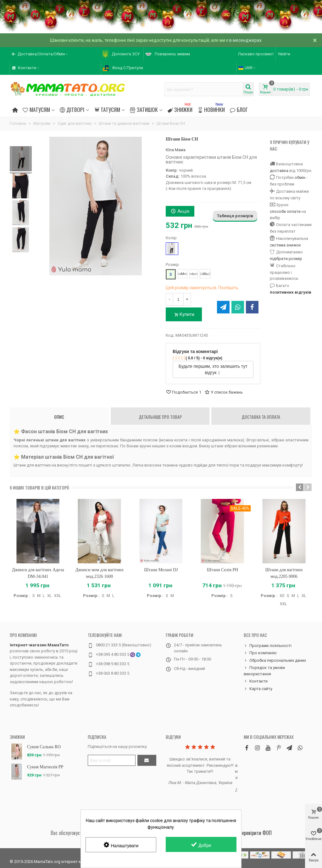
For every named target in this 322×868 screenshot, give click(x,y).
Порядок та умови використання (264, 670)
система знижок (285, 245)
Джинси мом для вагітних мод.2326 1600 (99, 573)
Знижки (180, 109)
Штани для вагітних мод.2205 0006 (284, 573)
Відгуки (173, 737)
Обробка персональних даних (275, 661)
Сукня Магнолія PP (45, 767)
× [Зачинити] (315, 40)
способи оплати (285, 211)
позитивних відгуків (291, 292)
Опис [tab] (59, 417)
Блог (239, 109)
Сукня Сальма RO (44, 747)
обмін (300, 177)
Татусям (107, 109)
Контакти (256, 681)
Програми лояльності (268, 646)
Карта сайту (258, 689)
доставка (279, 171)
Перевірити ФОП (255, 833)
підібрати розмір (286, 259)
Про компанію (23, 635)
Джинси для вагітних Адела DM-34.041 (38, 573)
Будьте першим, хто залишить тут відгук (213, 369)
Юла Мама (176, 150)
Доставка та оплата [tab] (261, 417)
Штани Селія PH (223, 570)
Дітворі (72, 109)
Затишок (144, 109)
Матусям (36, 109)
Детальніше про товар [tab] (160, 417)
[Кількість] (178, 299)
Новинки (211, 109)
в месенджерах (245, 40)
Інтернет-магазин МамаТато (39, 645)
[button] (300, 487)
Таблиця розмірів (235, 216)
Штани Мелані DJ (161, 570)
